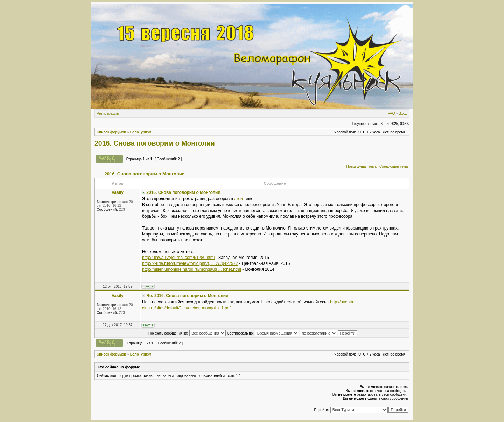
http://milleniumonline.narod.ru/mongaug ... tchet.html (192, 269)
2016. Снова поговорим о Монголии (155, 143)
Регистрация (108, 113)
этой (239, 199)
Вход (403, 113)
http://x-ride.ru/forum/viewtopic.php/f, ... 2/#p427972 (190, 263)
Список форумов (111, 132)
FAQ (391, 113)
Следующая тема (394, 166)
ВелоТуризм (141, 132)
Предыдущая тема (361, 166)
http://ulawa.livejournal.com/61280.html (178, 258)
